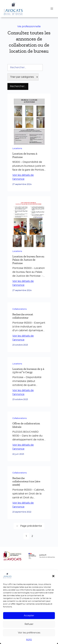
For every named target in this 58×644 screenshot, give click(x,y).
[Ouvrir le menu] (52, 9)
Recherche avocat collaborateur (23, 316)
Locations (17, 149)
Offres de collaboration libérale (26, 425)
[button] (53, 576)
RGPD (29, 640)
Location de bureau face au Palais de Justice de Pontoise (28, 260)
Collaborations (19, 309)
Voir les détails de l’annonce (23, 177)
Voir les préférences (29, 633)
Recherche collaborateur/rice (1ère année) (26, 481)
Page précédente (29, 526)
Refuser (29, 624)
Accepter (29, 616)
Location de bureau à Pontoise (25, 155)
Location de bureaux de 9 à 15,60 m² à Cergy (28, 371)
